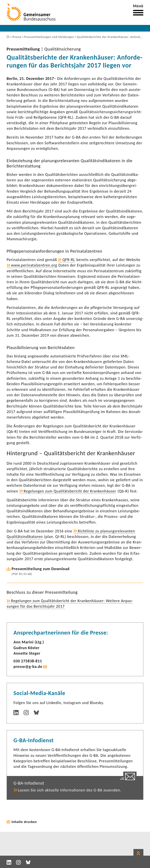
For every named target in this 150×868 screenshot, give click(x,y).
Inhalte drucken (24, 822)
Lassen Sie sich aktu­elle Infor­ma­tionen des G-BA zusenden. (70, 790)
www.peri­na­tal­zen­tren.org (34, 265)
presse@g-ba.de (28, 667)
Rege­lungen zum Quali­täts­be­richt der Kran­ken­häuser (70, 491)
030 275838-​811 (28, 661)
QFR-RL (69, 260)
